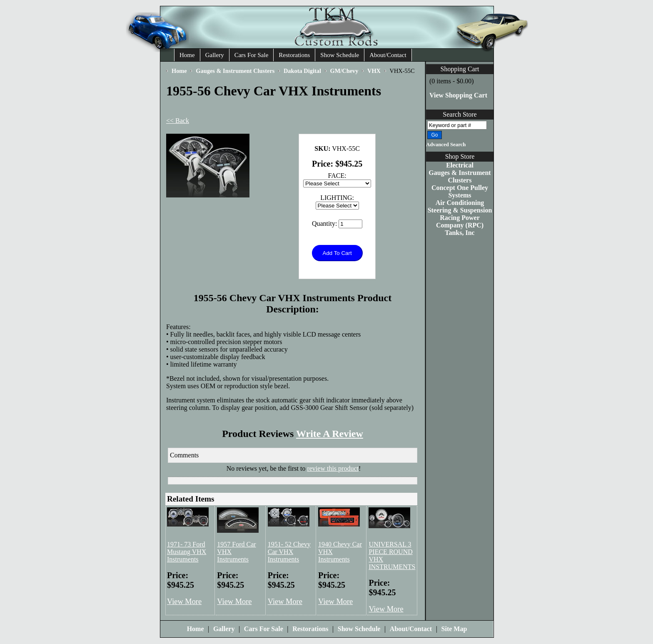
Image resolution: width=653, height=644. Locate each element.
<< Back (178, 121)
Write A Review (330, 434)
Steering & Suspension (460, 210)
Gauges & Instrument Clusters (460, 176)
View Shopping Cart (458, 95)
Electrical (460, 165)
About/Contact (388, 55)
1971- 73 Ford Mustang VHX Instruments (187, 552)
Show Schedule (340, 55)
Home (187, 55)
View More (184, 602)
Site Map (454, 629)
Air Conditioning (460, 203)
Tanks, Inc (460, 233)
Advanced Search (446, 145)
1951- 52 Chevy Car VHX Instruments (289, 552)
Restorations (294, 55)
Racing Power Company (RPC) (460, 221)
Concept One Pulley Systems (460, 191)
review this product (333, 468)
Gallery (215, 55)
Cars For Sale (252, 55)
